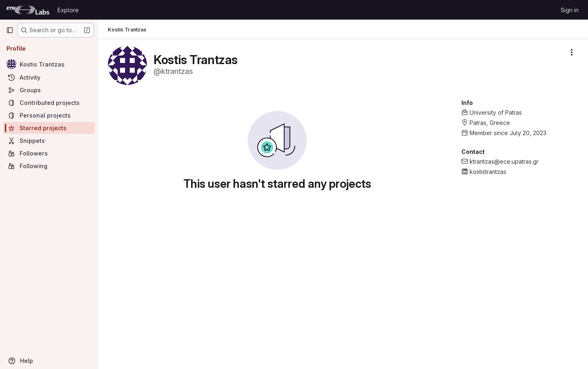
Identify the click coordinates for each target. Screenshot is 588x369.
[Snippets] (49, 141)
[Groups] (49, 90)
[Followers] (49, 153)
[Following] (49, 166)
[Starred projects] (49, 128)
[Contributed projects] (49, 103)
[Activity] (49, 77)
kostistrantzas (488, 172)
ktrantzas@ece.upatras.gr (504, 161)
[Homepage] (28, 10)
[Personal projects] (49, 115)
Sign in (570, 10)
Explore (68, 10)
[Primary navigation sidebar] (10, 30)
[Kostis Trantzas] (49, 64)
